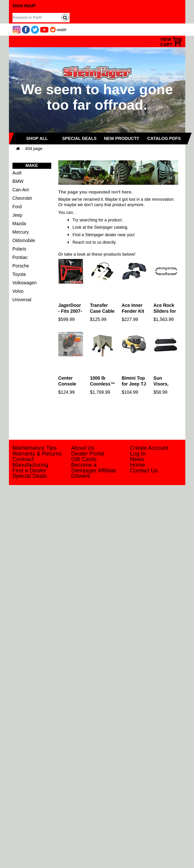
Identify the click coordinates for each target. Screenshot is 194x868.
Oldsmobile (24, 240)
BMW (18, 181)
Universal (22, 300)
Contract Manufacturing (30, 462)
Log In (138, 453)
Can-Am (21, 190)
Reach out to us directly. (92, 242)
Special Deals (30, 476)
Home (138, 465)
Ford (17, 207)
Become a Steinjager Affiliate (94, 468)
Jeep (17, 215)
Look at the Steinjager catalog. (98, 227)
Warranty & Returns (37, 453)
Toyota (19, 274)
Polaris (19, 249)
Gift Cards (84, 459)
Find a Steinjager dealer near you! (101, 235)
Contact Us (144, 470)
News (137, 459)
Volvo (18, 291)
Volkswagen (25, 283)
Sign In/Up (24, 6)
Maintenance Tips (35, 448)
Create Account (149, 448)
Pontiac (20, 257)
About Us (83, 448)
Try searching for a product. (95, 220)
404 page (34, 149)
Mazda (19, 224)
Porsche (21, 266)
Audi (17, 173)
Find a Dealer (29, 470)
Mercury (21, 232)
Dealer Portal (88, 453)
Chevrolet (22, 198)
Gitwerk (81, 476)
